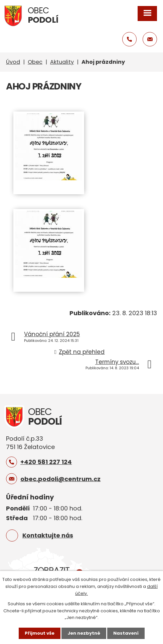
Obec (35, 62)
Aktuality (62, 62)
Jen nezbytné (84, 633)
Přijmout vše (40, 633)
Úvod (13, 62)
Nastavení (126, 633)
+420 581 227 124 (46, 462)
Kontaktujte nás (48, 535)
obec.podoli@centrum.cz (60, 479)
